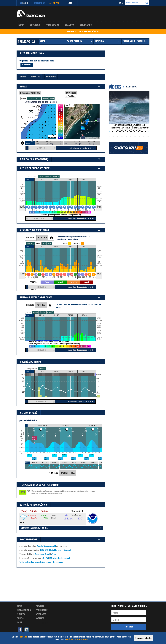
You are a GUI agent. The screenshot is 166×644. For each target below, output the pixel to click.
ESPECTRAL (70, 96)
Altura (24, 98)
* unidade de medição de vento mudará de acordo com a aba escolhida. (73, 238)
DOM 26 (42, 371)
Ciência (20, 618)
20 (99, 259)
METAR (46, 558)
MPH (50, 243)
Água (52, 98)
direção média (99, 274)
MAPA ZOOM (71, 93)
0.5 (22, 202)
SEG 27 (56, 371)
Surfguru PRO (24, 610)
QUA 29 (85, 371)
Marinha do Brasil (42, 554)
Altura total (32, 177)
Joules (22, 339)
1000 (22, 334)
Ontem (27, 371)
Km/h (99, 264)
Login (24, 3)
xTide (54, 554)
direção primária (22, 207)
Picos (19, 622)
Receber (129, 627)
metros (22, 200)
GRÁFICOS (54, 473)
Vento (38, 98)
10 (99, 265)
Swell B (56, 176)
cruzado (73, 282)
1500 (22, 331)
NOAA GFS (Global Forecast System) (55, 550)
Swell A (48, 176)
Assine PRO (55, 3)
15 (99, 262)
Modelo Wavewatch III (46, 546)
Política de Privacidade (77, 639)
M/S (44, 243)
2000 (22, 327)
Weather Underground (60, 558)
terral (60, 282)
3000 (22, 320)
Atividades (86, 25)
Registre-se (39, 3)
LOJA (70, 3)
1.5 (22, 195)
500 (22, 337)
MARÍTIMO (42, 238)
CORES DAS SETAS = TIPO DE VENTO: (34, 282)
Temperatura (32, 369)
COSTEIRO (31, 238)
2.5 (22, 188)
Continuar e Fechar (144, 638)
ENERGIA (30, 305)
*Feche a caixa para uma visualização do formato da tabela (78, 306)
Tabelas (23, 77)
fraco (47, 282)
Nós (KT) (31, 243)
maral (86, 282)
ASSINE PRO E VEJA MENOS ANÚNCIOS (83, 31)
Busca (121, 3)
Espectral (36, 77)
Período (31, 98)
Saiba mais (27, 64)
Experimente (42, 623)
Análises (40, 618)
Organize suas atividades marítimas (37, 61)
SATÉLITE (70, 105)
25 (99, 255)
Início (21, 25)
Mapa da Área (51, 77)
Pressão (42, 369)
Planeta (69, 25)
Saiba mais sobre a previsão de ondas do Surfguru (41, 562)
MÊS (73, 473)
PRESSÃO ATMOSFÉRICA (30, 93)
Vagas (41, 176)
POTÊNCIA (41, 305)
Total (29, 312)
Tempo (45, 98)
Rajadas (77, 244)
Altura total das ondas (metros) (41, 102)
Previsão (35, 25)
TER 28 (70, 371)
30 (99, 252)
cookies (24, 637)
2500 (22, 324)
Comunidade (52, 25)
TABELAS (65, 473)
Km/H (38, 244)
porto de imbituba (28, 420)
